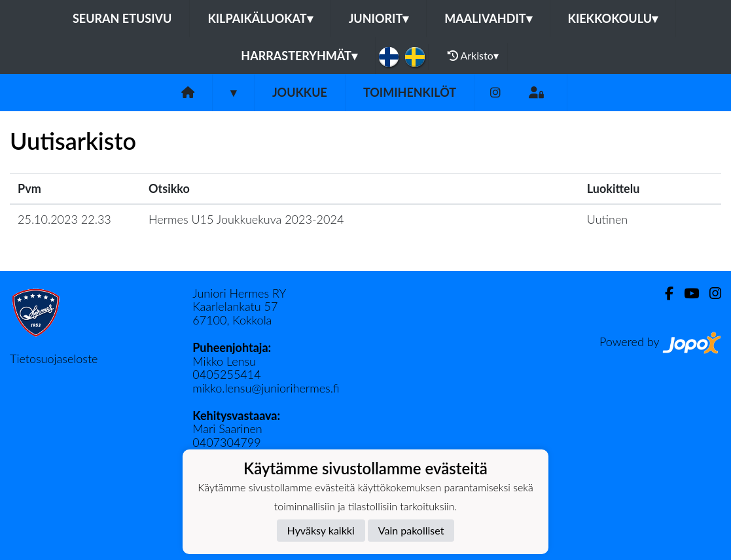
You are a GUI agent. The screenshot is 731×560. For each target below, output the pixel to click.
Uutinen (607, 219)
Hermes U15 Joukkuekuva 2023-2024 (246, 219)
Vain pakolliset (411, 530)
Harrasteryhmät (299, 56)
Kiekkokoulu (613, 18)
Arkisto (473, 56)
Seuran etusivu (122, 18)
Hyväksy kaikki (321, 530)
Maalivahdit (488, 18)
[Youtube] (686, 293)
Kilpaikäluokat (260, 18)
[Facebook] (664, 293)
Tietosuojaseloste (54, 359)
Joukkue (300, 92)
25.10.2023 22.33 (64, 219)
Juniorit (379, 18)
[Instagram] (495, 93)
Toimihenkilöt (410, 92)
